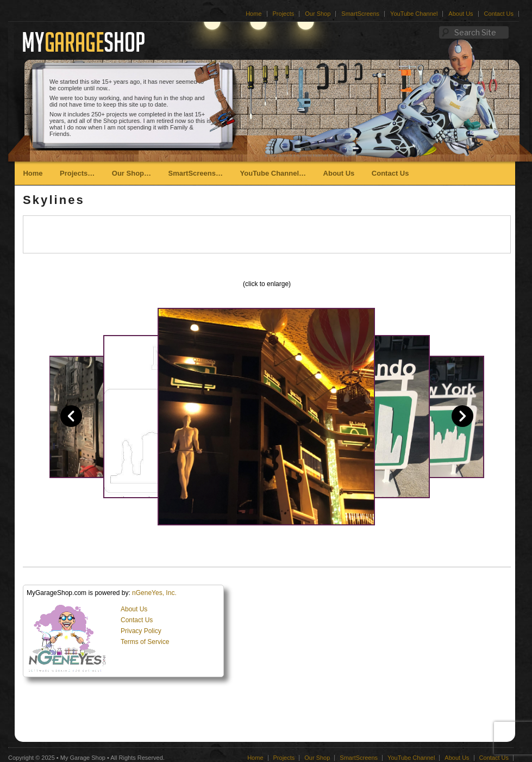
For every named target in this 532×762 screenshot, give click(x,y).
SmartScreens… (196, 173)
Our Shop (318, 14)
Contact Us (499, 14)
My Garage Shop (83, 758)
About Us (461, 14)
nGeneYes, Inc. (154, 593)
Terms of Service (145, 642)
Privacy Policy (141, 631)
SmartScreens (360, 14)
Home (254, 14)
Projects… (77, 173)
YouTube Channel (414, 14)
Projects (284, 14)
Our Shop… (132, 173)
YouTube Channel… (273, 173)
